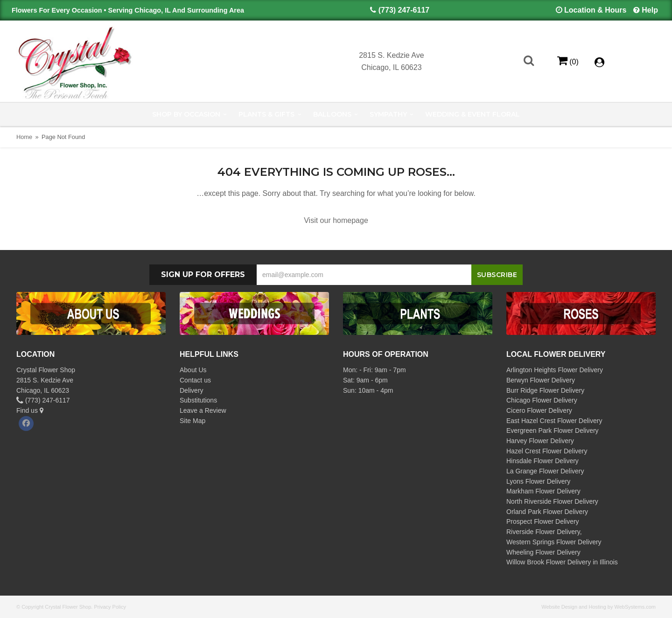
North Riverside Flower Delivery (552, 501)
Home (24, 137)
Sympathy (388, 114)
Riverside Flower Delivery (543, 532)
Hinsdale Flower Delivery (542, 461)
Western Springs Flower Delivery (554, 542)
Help (650, 10)
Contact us (195, 380)
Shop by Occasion (186, 114)
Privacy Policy (110, 607)
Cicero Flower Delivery (539, 410)
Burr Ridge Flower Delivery (545, 390)
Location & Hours (595, 10)
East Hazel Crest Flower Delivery (554, 421)
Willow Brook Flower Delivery (549, 562)
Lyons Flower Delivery (538, 481)
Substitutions (198, 400)
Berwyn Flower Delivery (541, 380)
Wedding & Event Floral (472, 114)
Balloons (332, 114)
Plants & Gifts (266, 114)
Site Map (192, 421)
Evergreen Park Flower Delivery (553, 431)
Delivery (192, 390)
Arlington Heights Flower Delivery (555, 370)
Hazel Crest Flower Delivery (547, 451)
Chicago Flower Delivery (542, 400)
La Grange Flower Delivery (545, 471)
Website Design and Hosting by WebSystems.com (598, 607)
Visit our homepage (336, 220)
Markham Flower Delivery (543, 491)
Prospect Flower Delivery (543, 521)
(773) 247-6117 (404, 10)
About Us (193, 370)
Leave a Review (203, 410)
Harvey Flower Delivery (540, 441)
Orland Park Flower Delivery (547, 512)
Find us (30, 410)
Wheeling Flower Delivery (543, 552)
